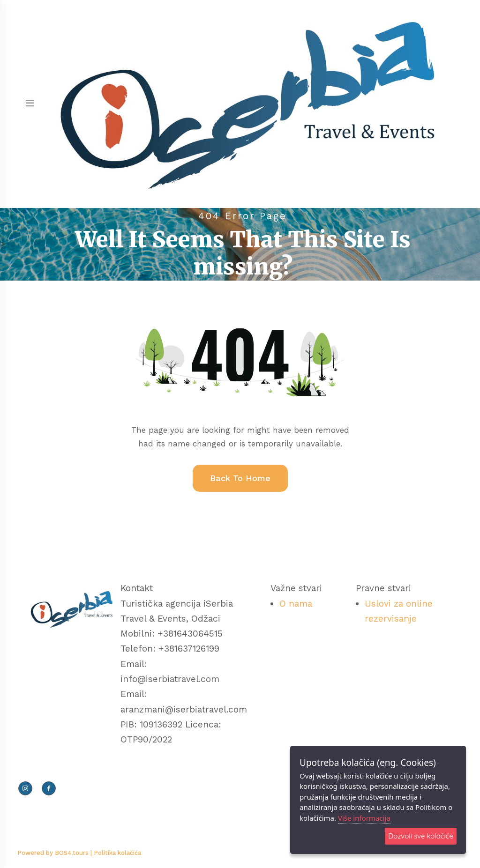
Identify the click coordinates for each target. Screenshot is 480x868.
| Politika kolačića (116, 853)
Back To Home (240, 478)
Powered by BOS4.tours (54, 853)
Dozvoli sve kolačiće (421, 836)
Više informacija (364, 818)
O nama (296, 604)
